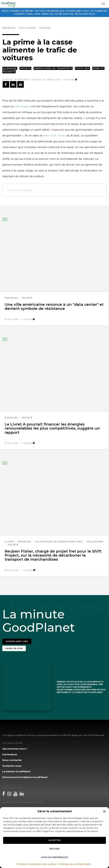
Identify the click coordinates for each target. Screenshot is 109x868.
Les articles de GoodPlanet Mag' (59, 542)
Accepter (55, 840)
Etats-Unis (82, 68)
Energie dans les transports (53, 68)
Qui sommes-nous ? (15, 749)
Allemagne (10, 68)
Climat (9, 542)
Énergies (9, 28)
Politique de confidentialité (75, 864)
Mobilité (98, 68)
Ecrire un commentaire (20, 190)
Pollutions (28, 28)
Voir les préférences (55, 857)
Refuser (55, 849)
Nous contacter (12, 760)
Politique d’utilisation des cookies (37, 864)
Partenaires (10, 754)
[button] (104, 811)
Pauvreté (9, 72)
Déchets (25, 68)
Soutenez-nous (12, 766)
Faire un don (14, 648)
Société (45, 28)
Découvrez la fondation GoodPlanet (25, 777)
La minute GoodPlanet (16, 771)
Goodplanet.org (17, 641)
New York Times (55, 135)
